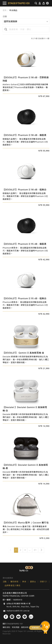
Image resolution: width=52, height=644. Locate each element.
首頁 (5, 10)
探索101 (44, 582)
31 (35, 550)
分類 (5, 17)
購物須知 (6, 627)
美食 (24, 582)
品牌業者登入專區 (12, 585)
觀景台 (33, 582)
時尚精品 (13, 10)
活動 (5, 582)
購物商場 (14, 582)
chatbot (40, 627)
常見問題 (16, 627)
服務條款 (25, 627)
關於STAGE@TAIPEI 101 (13, 624)
